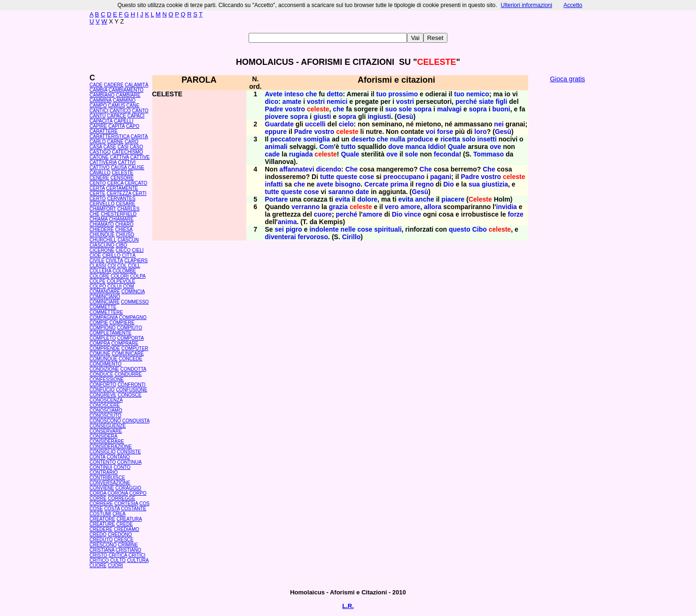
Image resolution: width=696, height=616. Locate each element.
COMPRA (100, 343)
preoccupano (404, 177)
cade (273, 154)
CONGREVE (103, 395)
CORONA (118, 493)
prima (399, 184)
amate (292, 101)
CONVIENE (102, 488)
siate (486, 101)
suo (391, 109)
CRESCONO (103, 545)
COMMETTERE (106, 312)
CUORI (115, 565)
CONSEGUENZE (108, 426)
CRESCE (124, 540)
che (311, 94)
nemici (337, 101)
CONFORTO (103, 385)
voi (430, 132)
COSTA (112, 509)
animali (276, 147)
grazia (338, 207)
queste (347, 177)
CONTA (98, 457)
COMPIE (99, 323)
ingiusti (379, 117)
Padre (274, 109)
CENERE (100, 178)
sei (279, 229)
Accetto (573, 5)
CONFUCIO (102, 390)
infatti (274, 184)
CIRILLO (112, 255)
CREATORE (103, 519)
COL (122, 266)
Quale (457, 147)
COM (129, 286)
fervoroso (313, 237)
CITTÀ (129, 255)
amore (410, 207)
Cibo (480, 229)
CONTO (122, 467)
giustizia (495, 184)
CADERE (114, 85)
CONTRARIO (104, 472)
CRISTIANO (128, 550)
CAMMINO (124, 100)
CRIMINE (128, 545)
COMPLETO (103, 338)
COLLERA (101, 271)
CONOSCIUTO (106, 416)
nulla (398, 139)
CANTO (140, 111)
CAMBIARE (128, 95)
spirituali (388, 229)
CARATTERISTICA (110, 136)
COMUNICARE (128, 354)
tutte (327, 177)
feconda (446, 154)
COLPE (98, 281)
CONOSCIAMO (106, 410)
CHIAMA (99, 219)
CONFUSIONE (132, 390)
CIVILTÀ (114, 261)
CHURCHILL (103, 240)
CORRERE (102, 503)
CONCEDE (131, 359)
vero (392, 207)
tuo (382, 94)
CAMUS (117, 105)
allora (433, 207)
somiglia (317, 139)
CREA (119, 514)
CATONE (99, 157)
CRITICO (99, 560)
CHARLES (129, 209)
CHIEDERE (102, 230)
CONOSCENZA (106, 400)
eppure (276, 132)
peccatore (286, 139)
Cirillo (352, 237)
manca (416, 147)
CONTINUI (101, 467)
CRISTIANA (102, 550)
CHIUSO (125, 235)
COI (112, 266)
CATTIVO (100, 168)
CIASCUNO (102, 245)
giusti (322, 117)
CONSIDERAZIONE (111, 447)
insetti (487, 139)
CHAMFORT (103, 209)
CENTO (98, 183)
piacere (453, 199)
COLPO (98, 286)
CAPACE (117, 116)
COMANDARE (105, 292)
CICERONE (102, 250)
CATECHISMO (127, 152)
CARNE (115, 142)
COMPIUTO (130, 328)
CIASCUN (128, 240)
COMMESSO (135, 302)
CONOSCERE (105, 405)
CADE (96, 85)
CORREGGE (121, 498)
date (362, 192)
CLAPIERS (136, 261)
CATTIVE (140, 157)
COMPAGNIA (104, 317)
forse (445, 132)
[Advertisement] (568, 230)
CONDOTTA (133, 369)
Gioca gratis (567, 79)
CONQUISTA (136, 421)
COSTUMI (101, 514)
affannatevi (297, 169)
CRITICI (137, 555)
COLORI (120, 276)
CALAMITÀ (137, 85)
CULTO (118, 560)
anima (287, 222)
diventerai (281, 237)
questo (460, 229)
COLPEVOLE (121, 281)
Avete (274, 94)
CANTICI (99, 111)
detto (335, 94)
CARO (132, 142)
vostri (316, 101)
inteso (294, 94)
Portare (277, 199)
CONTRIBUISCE (108, 478)
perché (466, 101)
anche (424, 199)
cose (367, 177)
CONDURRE (128, 374)
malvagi (449, 109)
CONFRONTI (131, 385)
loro (480, 132)
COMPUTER (135, 348)
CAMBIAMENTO (126, 90)
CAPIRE (98, 126)
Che (352, 169)
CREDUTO (101, 540)
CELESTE (123, 173)
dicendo (328, 169)
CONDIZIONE (105, 369)
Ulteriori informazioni (527, 5)
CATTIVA (119, 157)
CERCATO (136, 183)
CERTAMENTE (122, 188)
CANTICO (120, 111)
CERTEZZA (119, 193)
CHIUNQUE (102, 235)
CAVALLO (100, 173)
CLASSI (98, 266)
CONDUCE (102, 374)
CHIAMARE (121, 219)
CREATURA (129, 519)
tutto (348, 147)
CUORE (98, 565)
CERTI (140, 193)
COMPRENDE (105, 348)
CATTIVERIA (103, 162)
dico (272, 101)
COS (144, 503)
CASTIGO (100, 152)
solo (469, 139)
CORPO (138, 493)
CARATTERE (104, 131)
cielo (346, 124)
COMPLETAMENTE (111, 333)
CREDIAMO (126, 529)
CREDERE (101, 529)
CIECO (123, 250)
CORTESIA (126, 503)
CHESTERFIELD (118, 214)
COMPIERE (122, 323)
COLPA (138, 276)
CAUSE (136, 168)
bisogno (348, 184)
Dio (449, 184)
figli (502, 101)
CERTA (97, 188)
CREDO (98, 534)
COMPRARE (125, 343)
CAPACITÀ (101, 121)
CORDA (98, 493)
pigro (294, 229)
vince (413, 214)
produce (420, 139)
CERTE (98, 193)
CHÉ (95, 214)
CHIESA (124, 230)
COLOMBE (124, 271)
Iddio (436, 147)
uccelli (315, 124)
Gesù (405, 117)
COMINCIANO (105, 297)
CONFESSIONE (107, 379)
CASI (123, 147)
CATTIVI (127, 162)
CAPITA (117, 126)
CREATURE (102, 524)
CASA (96, 147)
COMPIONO (103, 328)
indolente (324, 229)
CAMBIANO (102, 95)
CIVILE (97, 261)
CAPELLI (124, 121)
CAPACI (136, 116)
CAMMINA (101, 100)
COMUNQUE (104, 359)
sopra (422, 109)
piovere (277, 117)
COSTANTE (134, 509)
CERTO (98, 199)
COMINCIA (133, 292)
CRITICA (118, 555)
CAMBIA (99, 90)
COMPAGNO (133, 317)
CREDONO (120, 534)
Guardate (279, 124)
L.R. (348, 606)
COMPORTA (130, 338)
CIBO (121, 245)
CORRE (98, 498)
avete (325, 184)
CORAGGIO (129, 488)
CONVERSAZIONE (110, 483)
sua (474, 184)
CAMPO (98, 105)
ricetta (450, 139)
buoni (501, 109)
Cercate (376, 184)
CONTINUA (129, 462)
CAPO (133, 126)
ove (495, 147)
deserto (363, 139)
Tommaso (489, 154)
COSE (96, 509)
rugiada (301, 154)
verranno (305, 207)
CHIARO (124, 224)
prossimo (403, 94)
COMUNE (100, 354)
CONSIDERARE (107, 441)
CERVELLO (102, 204)
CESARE (125, 204)
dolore (367, 199)
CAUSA (119, 168)
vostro (295, 109)
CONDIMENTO (106, 364)
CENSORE (122, 178)
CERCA (115, 183)
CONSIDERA (104, 436)
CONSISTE (129, 452)
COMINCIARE (105, 302)
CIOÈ (95, 255)
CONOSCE (130, 395)
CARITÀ (139, 136)
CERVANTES (121, 199)
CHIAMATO (102, 224)
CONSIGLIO (103, 452)
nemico (478, 94)
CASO (136, 147)
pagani (441, 177)
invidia (507, 207)
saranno (341, 192)
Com (326, 147)
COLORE (100, 276)
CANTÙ (98, 116)
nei (499, 124)
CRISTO (99, 555)
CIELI (138, 250)
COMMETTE (103, 307)
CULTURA (138, 560)
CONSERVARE (106, 431)
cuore (323, 214)
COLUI (114, 286)
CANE (133, 105)
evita (343, 199)
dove (396, 147)
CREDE (125, 524)
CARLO (98, 142)
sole (405, 109)
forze (515, 214)
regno (425, 184)
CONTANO (118, 457)
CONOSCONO (106, 421)
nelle (348, 229)
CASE (110, 147)
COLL (134, 266)
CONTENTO (103, 462)
